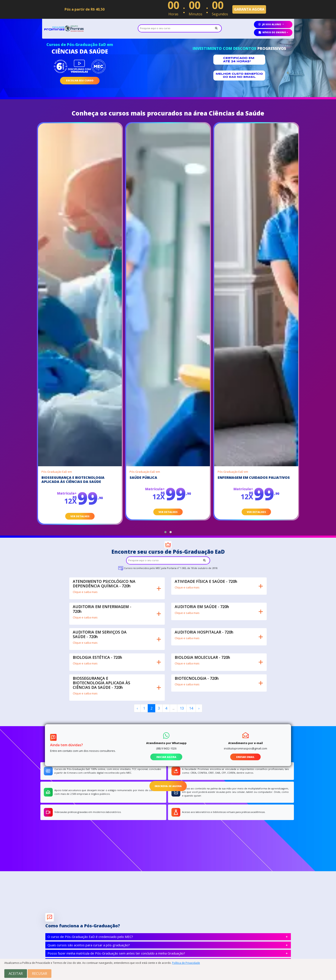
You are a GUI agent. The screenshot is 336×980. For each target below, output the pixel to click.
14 (191, 708)
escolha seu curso (80, 80)
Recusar (40, 974)
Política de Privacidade (186, 963)
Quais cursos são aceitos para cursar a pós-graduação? (89, 945)
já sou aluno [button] (270, 24)
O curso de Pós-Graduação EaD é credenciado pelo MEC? (90, 937)
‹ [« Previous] (137, 708)
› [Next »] (199, 708)
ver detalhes (80, 516)
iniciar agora (166, 757)
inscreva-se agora (168, 786)
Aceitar (16, 974)
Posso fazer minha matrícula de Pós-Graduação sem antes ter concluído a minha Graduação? (116, 953)
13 (182, 708)
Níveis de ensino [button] (272, 32)
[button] (165, 532)
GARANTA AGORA (249, 9)
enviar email (245, 757)
